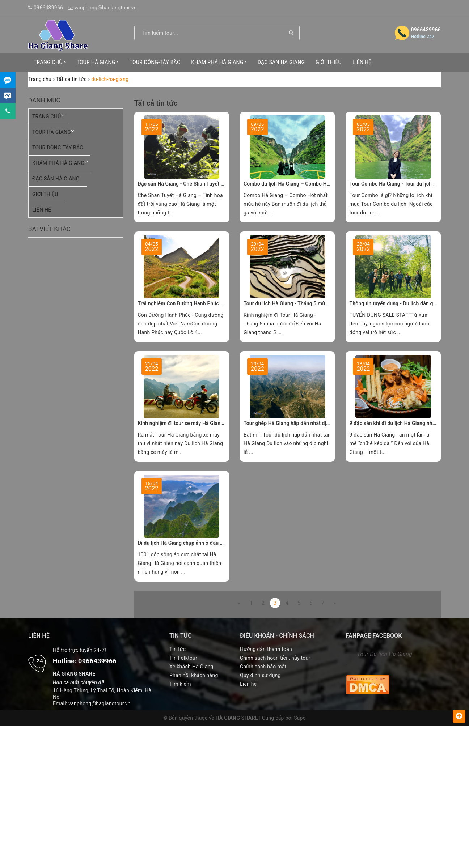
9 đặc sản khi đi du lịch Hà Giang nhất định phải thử (409, 423)
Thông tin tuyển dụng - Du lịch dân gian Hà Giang (406, 303)
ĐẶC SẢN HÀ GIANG (281, 62)
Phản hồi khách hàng (194, 675)
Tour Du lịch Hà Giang (385, 654)
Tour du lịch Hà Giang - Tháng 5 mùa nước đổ (296, 303)
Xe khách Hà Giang (191, 667)
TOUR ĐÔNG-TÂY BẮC (155, 62)
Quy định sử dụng (260, 675)
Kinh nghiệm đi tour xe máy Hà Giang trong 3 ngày (196, 423)
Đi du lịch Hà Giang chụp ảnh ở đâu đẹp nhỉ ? (190, 543)
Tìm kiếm (180, 684)
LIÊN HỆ (362, 62)
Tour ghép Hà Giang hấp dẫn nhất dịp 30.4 (292, 423)
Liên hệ (248, 684)
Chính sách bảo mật (263, 667)
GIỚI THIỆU (329, 62)
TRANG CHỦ (50, 62)
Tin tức (178, 649)
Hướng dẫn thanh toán (266, 649)
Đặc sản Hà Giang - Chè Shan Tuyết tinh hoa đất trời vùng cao (209, 184)
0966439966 (48, 8)
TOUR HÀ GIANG (98, 62)
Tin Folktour (183, 658)
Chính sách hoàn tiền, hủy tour (275, 658)
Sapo (300, 718)
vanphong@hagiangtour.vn (106, 8)
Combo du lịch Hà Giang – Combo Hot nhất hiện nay (304, 184)
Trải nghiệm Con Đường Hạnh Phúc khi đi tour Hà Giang (202, 303)
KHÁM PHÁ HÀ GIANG (219, 62)
